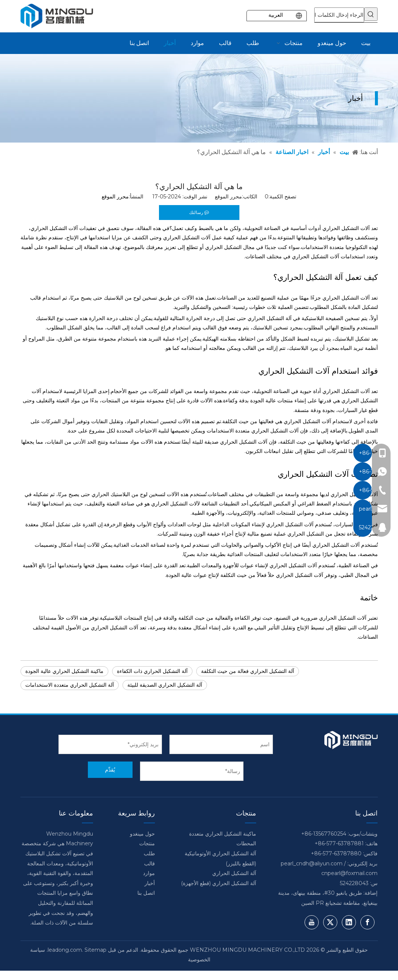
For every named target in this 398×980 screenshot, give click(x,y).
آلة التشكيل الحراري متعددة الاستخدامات (70, 685)
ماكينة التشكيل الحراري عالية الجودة (64, 671)
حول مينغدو (142, 834)
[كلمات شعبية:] (371, 14)
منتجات (147, 843)
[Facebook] (367, 922)
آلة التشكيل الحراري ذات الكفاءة (152, 671)
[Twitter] (330, 922)
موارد (149, 873)
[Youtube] (312, 922)
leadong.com (65, 950)
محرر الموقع (115, 197)
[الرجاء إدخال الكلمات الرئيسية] (339, 15)
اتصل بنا (146, 893)
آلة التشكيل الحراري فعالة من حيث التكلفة (248, 671)
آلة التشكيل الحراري (234, 873)
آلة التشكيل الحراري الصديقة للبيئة (165, 685)
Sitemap (95, 950)
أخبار (150, 883)
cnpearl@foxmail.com (349, 873)
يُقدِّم (110, 770)
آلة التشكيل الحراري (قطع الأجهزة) (219, 883)
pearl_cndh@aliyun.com (312, 864)
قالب (149, 864)
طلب (149, 853)
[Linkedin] (349, 922)
